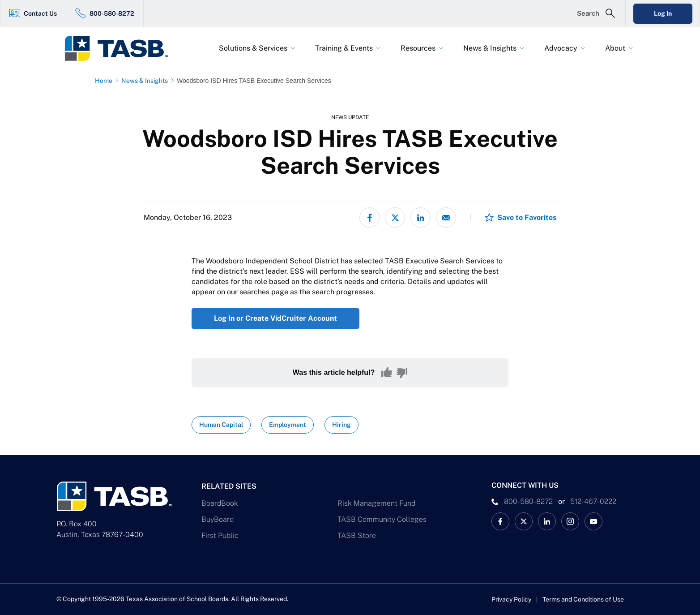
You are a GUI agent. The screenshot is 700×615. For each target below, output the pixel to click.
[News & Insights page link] (146, 81)
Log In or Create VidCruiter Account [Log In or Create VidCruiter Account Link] (275, 318)
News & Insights (490, 48)
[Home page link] (105, 81)
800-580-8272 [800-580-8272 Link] (112, 13)
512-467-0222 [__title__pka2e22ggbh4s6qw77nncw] (593, 501)
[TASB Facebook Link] (500, 521)
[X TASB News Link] (524, 521)
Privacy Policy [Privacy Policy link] (511, 599)
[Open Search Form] (596, 13)
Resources (418, 48)
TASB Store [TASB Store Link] (357, 535)
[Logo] (122, 48)
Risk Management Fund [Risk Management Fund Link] (376, 503)
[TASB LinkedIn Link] (547, 521)
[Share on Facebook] (369, 217)
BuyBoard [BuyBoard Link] (218, 519)
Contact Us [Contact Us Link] (40, 13)
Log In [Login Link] (663, 13)
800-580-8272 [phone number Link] (528, 501)
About (615, 48)
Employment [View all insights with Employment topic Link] (288, 425)
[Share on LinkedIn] (420, 217)
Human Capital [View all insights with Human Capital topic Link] (221, 425)
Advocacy (561, 48)
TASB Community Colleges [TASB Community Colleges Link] (382, 519)
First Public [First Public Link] (220, 535)
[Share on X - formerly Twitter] (395, 217)
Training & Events (344, 48)
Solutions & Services (253, 48)
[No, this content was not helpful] (402, 373)
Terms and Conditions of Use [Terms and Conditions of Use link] (583, 599)
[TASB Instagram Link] (570, 521)
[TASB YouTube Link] (593, 521)
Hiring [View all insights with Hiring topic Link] (341, 425)
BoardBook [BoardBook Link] (220, 503)
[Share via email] (446, 217)
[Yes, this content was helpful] (387, 373)
